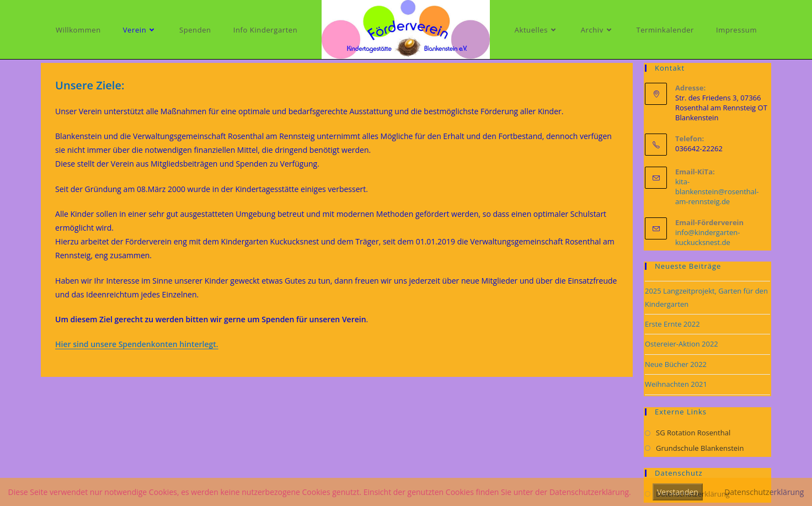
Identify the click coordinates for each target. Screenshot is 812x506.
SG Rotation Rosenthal (693, 433)
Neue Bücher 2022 (676, 364)
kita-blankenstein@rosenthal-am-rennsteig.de (717, 191)
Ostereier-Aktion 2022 (682, 344)
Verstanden (678, 492)
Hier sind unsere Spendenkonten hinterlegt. (137, 344)
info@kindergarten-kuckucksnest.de (707, 237)
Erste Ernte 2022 (672, 324)
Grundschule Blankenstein (700, 448)
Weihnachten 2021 (676, 384)
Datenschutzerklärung (764, 492)
